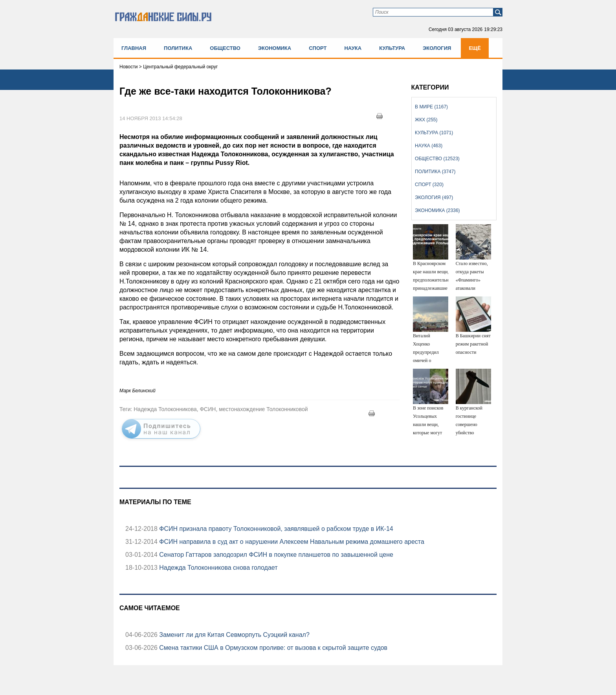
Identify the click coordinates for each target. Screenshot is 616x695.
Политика (178, 48)
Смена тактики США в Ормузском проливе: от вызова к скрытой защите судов (272, 648)
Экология (437, 48)
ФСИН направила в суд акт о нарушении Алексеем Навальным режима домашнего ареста (291, 542)
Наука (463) (429, 146)
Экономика (275, 48)
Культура (392, 48)
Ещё (475, 48)
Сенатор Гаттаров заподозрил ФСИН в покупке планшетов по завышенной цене (275, 555)
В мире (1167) (431, 107)
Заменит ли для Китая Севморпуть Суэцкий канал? (234, 635)
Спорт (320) (429, 185)
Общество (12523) (437, 159)
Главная (134, 48)
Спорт (318, 48)
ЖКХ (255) (426, 120)
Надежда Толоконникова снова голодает (218, 568)
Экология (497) (434, 198)
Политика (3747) (435, 172)
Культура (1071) (434, 133)
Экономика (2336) (437, 210)
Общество (225, 48)
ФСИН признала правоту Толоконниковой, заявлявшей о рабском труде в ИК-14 (275, 529)
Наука (353, 48)
